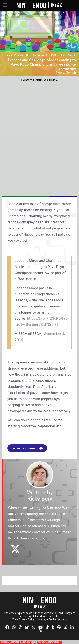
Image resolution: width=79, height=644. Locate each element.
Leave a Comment (17, 55)
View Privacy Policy (23, 619)
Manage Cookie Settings (53, 619)
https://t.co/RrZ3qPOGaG (48, 318)
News (60, 72)
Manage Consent (50, 642)
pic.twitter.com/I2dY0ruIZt (37, 325)
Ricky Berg (67, 55)
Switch (71, 72)
